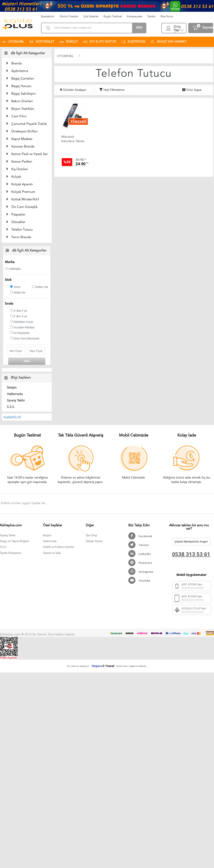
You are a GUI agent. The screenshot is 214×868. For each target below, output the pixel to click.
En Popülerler (20, 333)
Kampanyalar (135, 17)
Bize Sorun (167, 17)
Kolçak (16, 177)
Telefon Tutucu (22, 230)
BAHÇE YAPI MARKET (169, 42)
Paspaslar (18, 215)
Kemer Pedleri (22, 162)
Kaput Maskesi (22, 139)
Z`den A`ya (19, 316)
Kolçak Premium (23, 192)
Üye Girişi (91, 536)
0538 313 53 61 (191, 554)
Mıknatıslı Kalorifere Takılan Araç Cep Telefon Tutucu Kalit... (73, 139)
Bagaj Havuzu (21, 86)
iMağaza (97, 666)
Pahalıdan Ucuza (22, 322)
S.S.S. (11, 407)
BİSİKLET (69, 42)
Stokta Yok (40, 287)
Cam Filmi (19, 117)
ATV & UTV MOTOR (100, 42)
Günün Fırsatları (69, 17)
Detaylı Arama (94, 541)
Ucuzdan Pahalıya (22, 327)
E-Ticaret (108, 666)
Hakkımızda (15, 394)
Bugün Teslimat (113, 17)
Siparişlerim (48, 17)
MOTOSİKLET (42, 42)
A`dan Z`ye (19, 311)
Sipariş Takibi (16, 401)
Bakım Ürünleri (22, 101)
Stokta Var (18, 292)
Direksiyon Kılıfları (25, 132)
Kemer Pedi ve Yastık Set (29, 154)
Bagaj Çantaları (23, 79)
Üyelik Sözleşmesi (11, 553)
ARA (139, 28)
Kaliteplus (15, 269)
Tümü (15, 287)
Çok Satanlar (91, 17)
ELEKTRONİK (133, 42)
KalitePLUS (12, 417)
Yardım (151, 17)
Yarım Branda (21, 237)
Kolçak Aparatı (22, 185)
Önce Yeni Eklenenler (25, 338)
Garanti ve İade (52, 553)
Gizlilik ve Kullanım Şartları (58, 547)
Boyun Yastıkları (23, 109)
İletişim (12, 388)
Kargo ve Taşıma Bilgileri (15, 541)
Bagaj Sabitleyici (24, 94)
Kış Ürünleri (20, 169)
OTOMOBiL (13, 42)
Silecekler (18, 222)
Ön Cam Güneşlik (24, 207)
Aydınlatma (20, 71)
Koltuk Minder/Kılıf (25, 200)
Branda (17, 64)
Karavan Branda (23, 147)
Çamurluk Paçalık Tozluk (29, 124)
